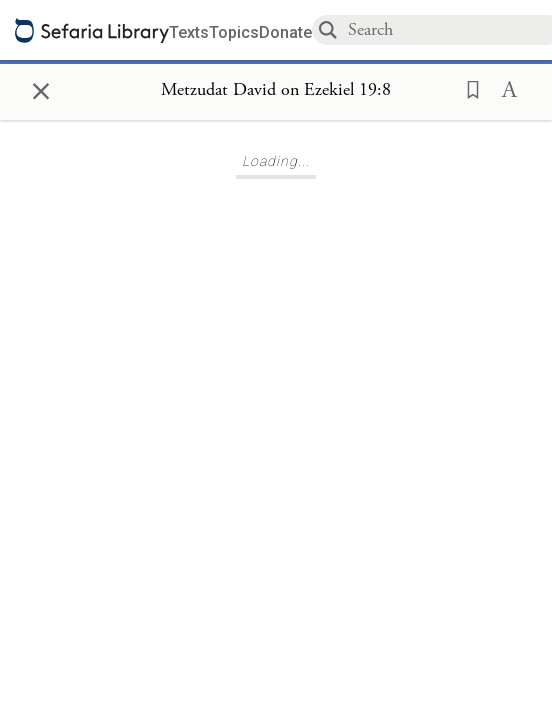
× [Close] (41, 88)
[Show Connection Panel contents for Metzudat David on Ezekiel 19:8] (276, 91)
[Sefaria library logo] (92, 30)
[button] (467, 88)
